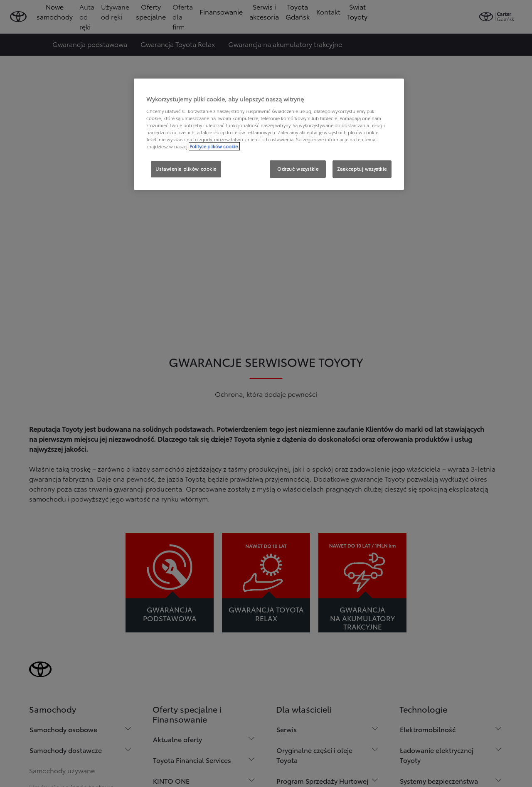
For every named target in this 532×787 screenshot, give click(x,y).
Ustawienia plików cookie (186, 169)
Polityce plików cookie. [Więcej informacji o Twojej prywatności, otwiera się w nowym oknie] (214, 146)
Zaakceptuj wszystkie (362, 169)
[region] (269, 134)
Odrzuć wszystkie (298, 169)
